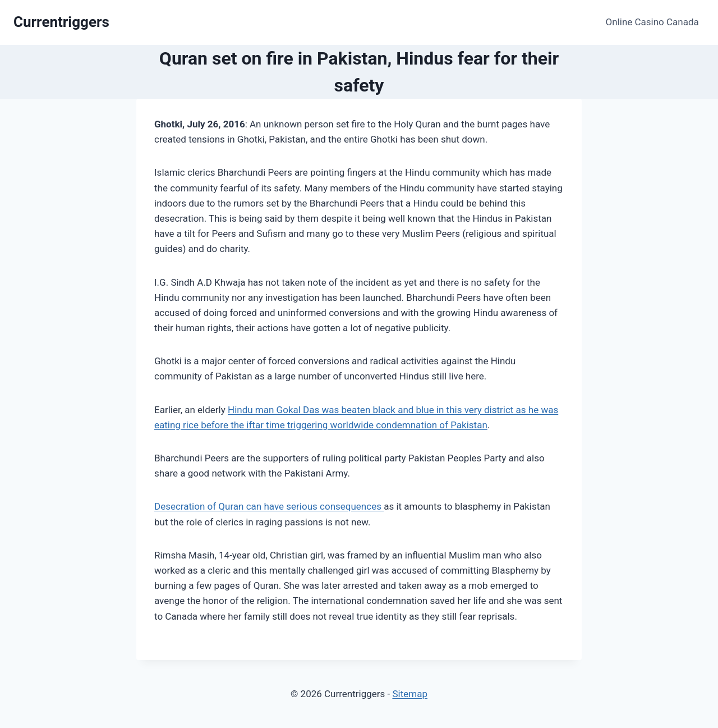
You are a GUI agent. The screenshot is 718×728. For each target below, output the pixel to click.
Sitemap (410, 694)
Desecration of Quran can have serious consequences (269, 506)
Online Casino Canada (652, 22)
